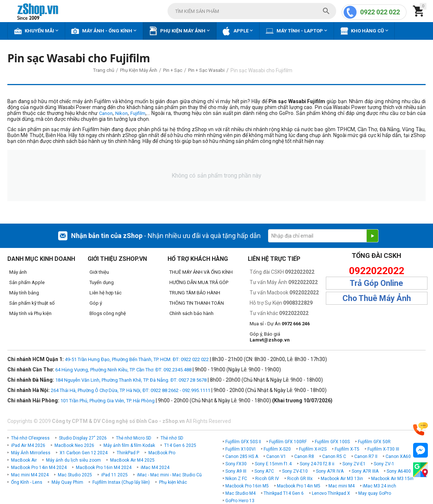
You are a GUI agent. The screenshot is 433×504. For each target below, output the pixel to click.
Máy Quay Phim (67, 482)
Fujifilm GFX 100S (332, 442)
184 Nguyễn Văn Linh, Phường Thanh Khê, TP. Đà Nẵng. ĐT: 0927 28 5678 (131, 380)
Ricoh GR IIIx (300, 479)
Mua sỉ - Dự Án (280, 324)
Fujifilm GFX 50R (374, 442)
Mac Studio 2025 (75, 475)
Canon (106, 113)
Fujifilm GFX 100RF (288, 442)
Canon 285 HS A (242, 456)
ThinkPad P (128, 453)
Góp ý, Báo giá (270, 337)
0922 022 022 (380, 12)
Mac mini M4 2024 (30, 475)
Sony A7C (264, 471)
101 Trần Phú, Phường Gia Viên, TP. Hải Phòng (108, 401)
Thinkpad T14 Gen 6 (284, 493)
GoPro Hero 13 (240, 501)
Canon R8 (304, 456)
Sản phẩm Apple (27, 282)
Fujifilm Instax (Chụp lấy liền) (121, 482)
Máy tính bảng (24, 293)
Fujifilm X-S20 (277, 449)
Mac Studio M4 (240, 493)
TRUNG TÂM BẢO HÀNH (195, 293)
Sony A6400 (399, 471)
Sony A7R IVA (330, 471)
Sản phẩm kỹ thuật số (32, 303)
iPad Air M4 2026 (28, 445)
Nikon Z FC (236, 479)
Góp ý (96, 303)
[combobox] (252, 11)
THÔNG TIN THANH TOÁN (197, 303)
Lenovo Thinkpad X (331, 493)
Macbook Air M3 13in (342, 479)
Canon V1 (276, 456)
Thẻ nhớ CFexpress (30, 438)
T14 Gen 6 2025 (180, 445)
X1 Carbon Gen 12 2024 (84, 453)
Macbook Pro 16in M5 (247, 486)
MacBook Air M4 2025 (132, 460)
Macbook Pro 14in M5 (299, 486)
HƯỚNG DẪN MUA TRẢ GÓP (199, 282)
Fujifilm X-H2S (313, 449)
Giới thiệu (99, 272)
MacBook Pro (162, 453)
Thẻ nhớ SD (172, 438)
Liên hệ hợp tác (105, 293)
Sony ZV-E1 (354, 464)
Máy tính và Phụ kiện (30, 313)
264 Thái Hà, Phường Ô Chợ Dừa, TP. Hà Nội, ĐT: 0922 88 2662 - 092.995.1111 (131, 390)
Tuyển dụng (102, 282)
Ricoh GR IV (267, 479)
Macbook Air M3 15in (392, 479)
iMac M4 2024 (155, 468)
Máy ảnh (18, 272)
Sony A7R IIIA (365, 471)
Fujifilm (138, 113)
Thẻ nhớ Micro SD (134, 438)
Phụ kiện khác (173, 482)
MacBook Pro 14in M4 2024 (39, 468)
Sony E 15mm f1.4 (273, 464)
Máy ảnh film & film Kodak (129, 445)
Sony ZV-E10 (295, 471)
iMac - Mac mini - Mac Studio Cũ (169, 475)
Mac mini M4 (342, 486)
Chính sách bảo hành (191, 313)
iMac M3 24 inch (379, 486)
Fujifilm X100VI (240, 449)
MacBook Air (24, 460)
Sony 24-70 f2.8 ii (317, 464)
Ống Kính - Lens (27, 482)
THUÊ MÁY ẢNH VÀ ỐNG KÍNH (201, 272)
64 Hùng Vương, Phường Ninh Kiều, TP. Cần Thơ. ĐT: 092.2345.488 (123, 370)
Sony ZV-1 (384, 464)
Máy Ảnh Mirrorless (31, 453)
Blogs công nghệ (108, 313)
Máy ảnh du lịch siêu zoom (73, 460)
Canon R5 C (334, 456)
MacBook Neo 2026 (74, 445)
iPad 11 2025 (115, 475)
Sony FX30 (236, 464)
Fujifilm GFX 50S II (243, 442)
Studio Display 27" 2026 (83, 438)
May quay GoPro (375, 493)
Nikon (122, 113)
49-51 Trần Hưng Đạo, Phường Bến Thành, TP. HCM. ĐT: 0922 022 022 (137, 359)
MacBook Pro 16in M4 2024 (104, 468)
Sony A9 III (236, 471)
